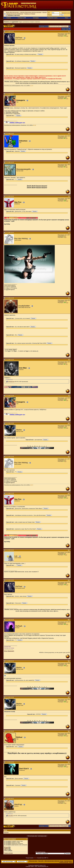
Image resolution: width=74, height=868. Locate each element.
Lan (16, 556)
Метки (6, 830)
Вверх (71, 862)
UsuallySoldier (24, 306)
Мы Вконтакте (68, 861)
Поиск (67, 18)
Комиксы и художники (30, 14)
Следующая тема (42, 836)
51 (59, 26)
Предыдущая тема (32, 836)
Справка (9, 18)
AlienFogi (18, 804)
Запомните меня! (65, 13)
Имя (49, 13)
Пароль (50, 15)
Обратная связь (33, 861)
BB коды (6, 847)
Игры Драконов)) (9, 651)
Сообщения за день (52, 18)
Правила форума (8, 853)
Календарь (36, 18)
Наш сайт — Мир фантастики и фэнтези (49, 861)
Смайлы (6, 848)
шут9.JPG (10, 816)
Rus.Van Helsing (21, 238)
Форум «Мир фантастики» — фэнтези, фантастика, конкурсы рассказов (24, 12)
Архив (62, 861)
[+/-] (67, 36)
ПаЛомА (19, 626)
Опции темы (65, 29)
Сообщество (22, 18)
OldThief (19, 38)
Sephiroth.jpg (11, 382)
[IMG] (5, 849)
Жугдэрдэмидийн (23, 169)
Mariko (19, 430)
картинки (6, 832)
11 (57, 26)
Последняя (65, 26)
